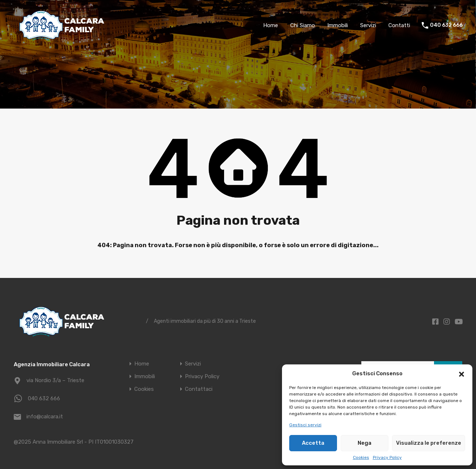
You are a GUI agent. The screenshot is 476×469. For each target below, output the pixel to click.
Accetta (313, 443)
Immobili (338, 25)
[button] (462, 373)
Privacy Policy (387, 457)
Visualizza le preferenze (429, 443)
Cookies (361, 457)
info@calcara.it (45, 417)
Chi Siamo (303, 25)
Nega (365, 443)
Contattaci (199, 389)
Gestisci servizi (305, 425)
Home (271, 25)
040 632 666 (446, 25)
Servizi (368, 25)
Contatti (399, 25)
